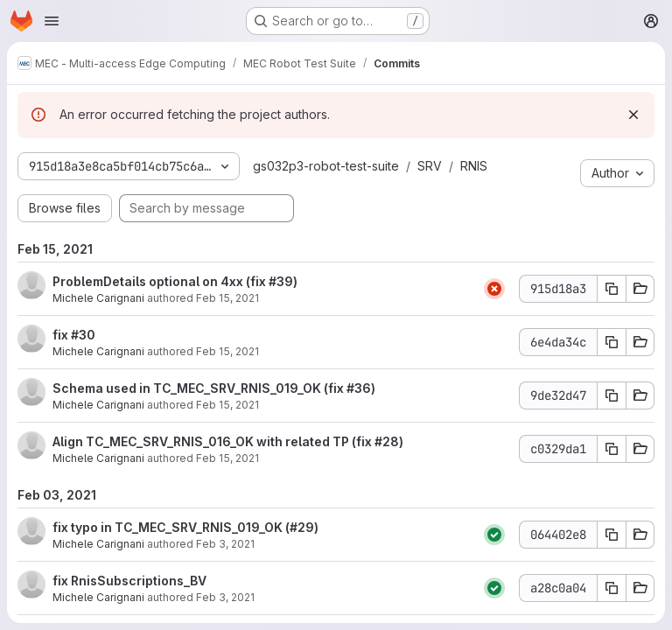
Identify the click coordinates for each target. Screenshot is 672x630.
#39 (281, 281)
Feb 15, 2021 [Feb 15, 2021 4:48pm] (227, 298)
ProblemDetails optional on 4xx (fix (161, 281)
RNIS (474, 166)
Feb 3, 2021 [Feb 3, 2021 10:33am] (225, 544)
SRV (430, 166)
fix (62, 335)
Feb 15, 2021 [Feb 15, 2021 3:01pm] (227, 458)
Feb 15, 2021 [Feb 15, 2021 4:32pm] (227, 351)
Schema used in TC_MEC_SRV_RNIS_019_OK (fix (199, 388)
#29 (302, 527)
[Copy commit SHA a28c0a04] (612, 588)
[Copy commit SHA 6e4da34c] (612, 342)
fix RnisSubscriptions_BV (129, 581)
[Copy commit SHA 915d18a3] (612, 289)
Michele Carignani (98, 298)
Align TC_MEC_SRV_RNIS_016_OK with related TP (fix (213, 441)
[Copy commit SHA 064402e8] (612, 535)
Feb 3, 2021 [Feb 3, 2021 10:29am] (225, 597)
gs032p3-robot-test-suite (326, 166)
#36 (359, 388)
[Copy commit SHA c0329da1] (612, 449)
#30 (83, 335)
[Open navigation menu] (52, 21)
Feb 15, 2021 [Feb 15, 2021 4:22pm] (227, 405)
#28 (387, 441)
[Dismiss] (633, 115)
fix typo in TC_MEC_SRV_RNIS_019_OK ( (171, 527)
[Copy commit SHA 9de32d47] (612, 395)
